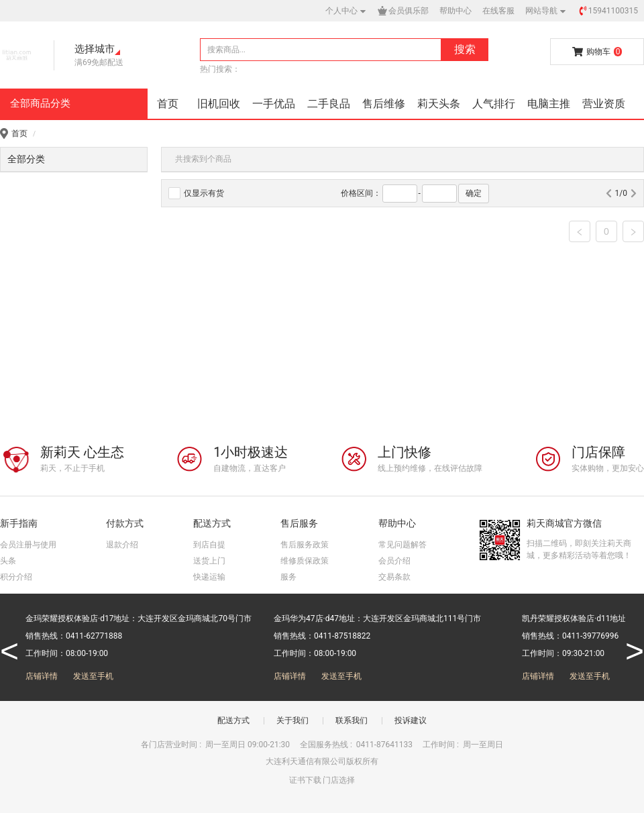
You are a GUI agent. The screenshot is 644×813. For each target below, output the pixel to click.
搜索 (465, 49)
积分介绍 (16, 577)
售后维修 (384, 104)
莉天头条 (439, 104)
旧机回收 (219, 104)
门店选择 (339, 780)
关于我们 (292, 720)
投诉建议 (411, 720)
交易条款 (394, 577)
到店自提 (209, 545)
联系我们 (352, 720)
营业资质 (604, 104)
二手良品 (329, 104)
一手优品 (274, 104)
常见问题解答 (402, 545)
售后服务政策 (305, 545)
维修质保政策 (305, 561)
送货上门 (209, 561)
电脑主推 (549, 104)
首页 (168, 104)
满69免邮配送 (99, 62)
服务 (288, 577)
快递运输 (209, 577)
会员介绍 (394, 561)
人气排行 (494, 104)
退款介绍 (122, 545)
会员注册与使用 (28, 545)
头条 (8, 561)
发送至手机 (93, 676)
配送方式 (233, 720)
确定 (474, 193)
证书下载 (305, 780)
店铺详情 (42, 676)
